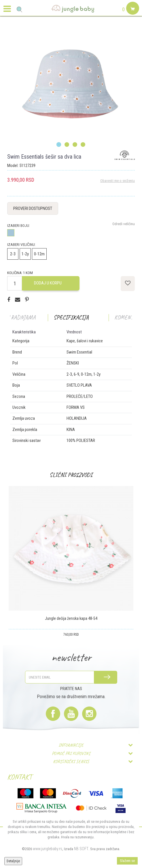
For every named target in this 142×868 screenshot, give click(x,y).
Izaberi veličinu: (21, 245)
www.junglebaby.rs (48, 849)
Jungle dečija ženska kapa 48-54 (71, 618)
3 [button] (75, 145)
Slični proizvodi (71, 475)
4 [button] (83, 145)
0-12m (39, 254)
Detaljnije (13, 861)
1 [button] (59, 145)
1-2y (25, 254)
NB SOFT (81, 849)
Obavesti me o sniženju (118, 181)
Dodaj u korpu (48, 283)
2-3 (13, 254)
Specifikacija (71, 317)
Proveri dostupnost (33, 208)
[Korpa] (132, 15)
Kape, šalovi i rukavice (85, 341)
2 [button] (67, 145)
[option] (71, 84)
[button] (19, 9)
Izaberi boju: (19, 226)
